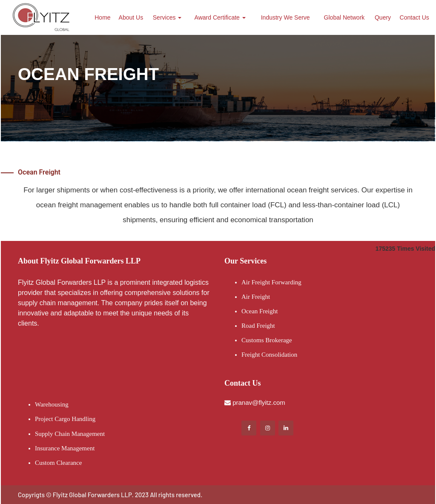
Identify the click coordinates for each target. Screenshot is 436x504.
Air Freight (256, 297)
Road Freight (258, 326)
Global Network (344, 17)
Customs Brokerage (267, 340)
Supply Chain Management (70, 434)
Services (167, 17)
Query (383, 17)
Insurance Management (65, 448)
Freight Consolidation (269, 355)
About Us (131, 17)
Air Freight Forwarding (271, 282)
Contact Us (414, 17)
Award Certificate (220, 17)
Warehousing (52, 404)
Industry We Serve (285, 17)
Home (102, 17)
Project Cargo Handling (65, 419)
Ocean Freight (260, 311)
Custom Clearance (58, 463)
